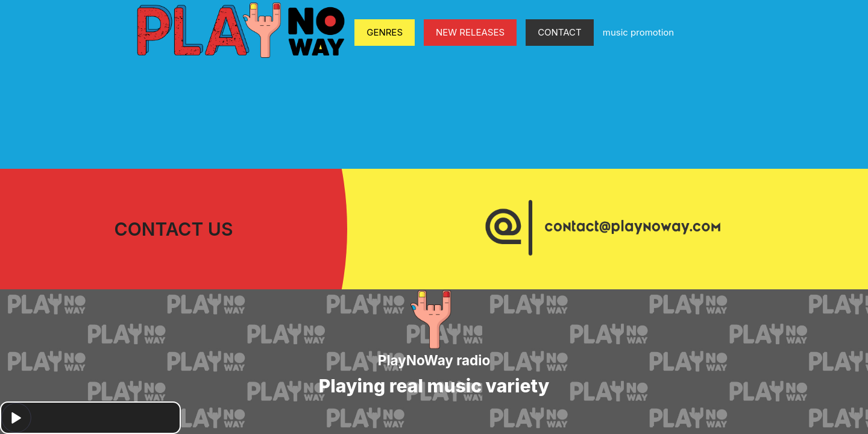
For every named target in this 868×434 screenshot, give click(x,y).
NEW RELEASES (470, 32)
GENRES (385, 32)
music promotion (638, 32)
